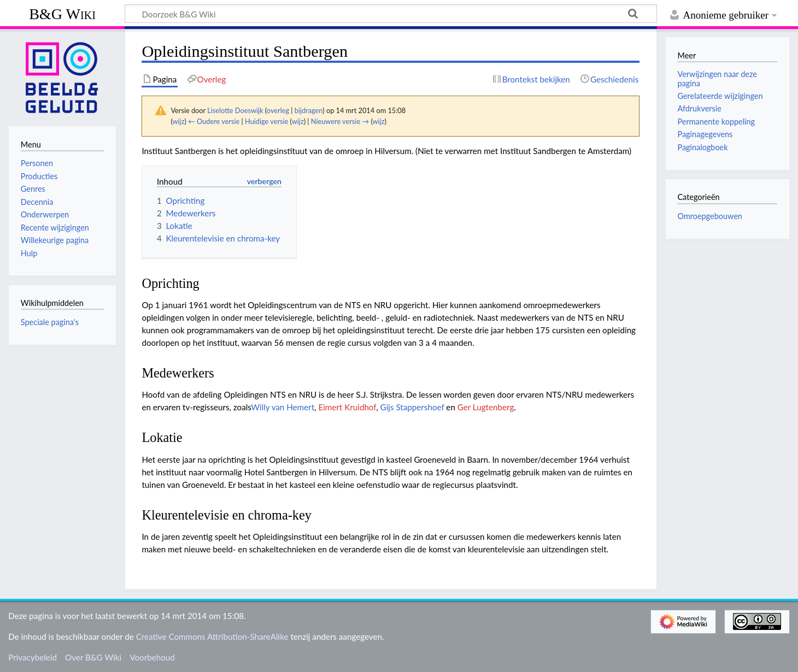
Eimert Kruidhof (347, 407)
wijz (179, 121)
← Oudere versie (214, 121)
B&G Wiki (62, 14)
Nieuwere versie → (340, 121)
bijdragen (309, 110)
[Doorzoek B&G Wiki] (391, 14)
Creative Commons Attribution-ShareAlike (212, 636)
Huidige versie (266, 121)
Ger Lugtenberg (486, 407)
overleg (278, 110)
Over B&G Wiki (93, 657)
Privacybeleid (33, 657)
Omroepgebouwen (709, 216)
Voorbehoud (152, 657)
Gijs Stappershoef (412, 407)
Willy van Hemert (283, 407)
